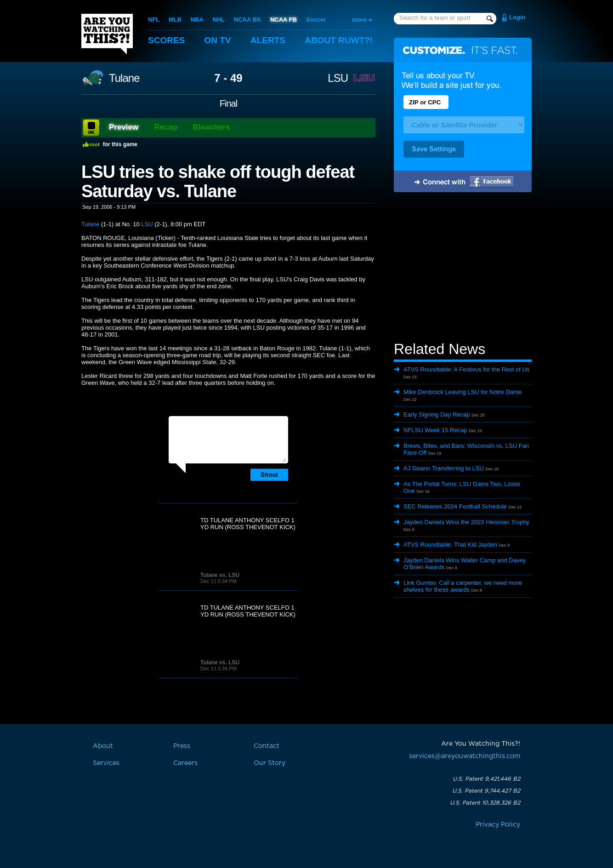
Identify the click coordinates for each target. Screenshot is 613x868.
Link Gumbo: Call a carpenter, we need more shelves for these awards (463, 586)
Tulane (124, 78)
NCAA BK (247, 20)
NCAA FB (284, 20)
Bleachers (212, 127)
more (359, 20)
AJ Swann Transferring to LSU (444, 468)
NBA (197, 20)
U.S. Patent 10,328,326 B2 (485, 803)
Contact (267, 746)
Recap (166, 127)
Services (106, 763)
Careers (185, 763)
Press (182, 746)
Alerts (268, 40)
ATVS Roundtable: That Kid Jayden (450, 545)
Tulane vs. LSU (220, 575)
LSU (338, 78)
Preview (124, 127)
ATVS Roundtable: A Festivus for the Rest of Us (466, 369)
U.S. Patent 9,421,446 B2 (486, 779)
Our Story (270, 763)
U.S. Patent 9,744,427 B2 (486, 791)
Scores (166, 40)
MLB (175, 20)
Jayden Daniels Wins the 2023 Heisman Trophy (466, 522)
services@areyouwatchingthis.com (465, 756)
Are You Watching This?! (107, 34)
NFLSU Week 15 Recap (435, 430)
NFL (154, 20)
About (339, 40)
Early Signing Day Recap (437, 414)
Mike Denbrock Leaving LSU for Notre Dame (463, 392)
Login (517, 17)
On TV (218, 40)
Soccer (316, 20)
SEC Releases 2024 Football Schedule (455, 506)
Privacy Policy (498, 825)
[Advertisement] (463, 268)
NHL (219, 20)
